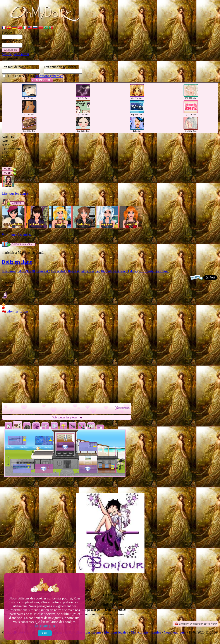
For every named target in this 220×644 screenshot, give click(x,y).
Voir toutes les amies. (17, 235)
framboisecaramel (157, 271)
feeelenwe (9, 271)
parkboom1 (121, 271)
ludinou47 (43, 271)
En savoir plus (45, 626)
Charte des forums (88, 632)
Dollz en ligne (17, 262)
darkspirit (137, 271)
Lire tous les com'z (15, 193)
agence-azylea (90, 271)
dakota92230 (26, 271)
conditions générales (49, 76)
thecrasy (74, 271)
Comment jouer (175, 632)
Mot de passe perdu (15, 54)
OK (45, 633)
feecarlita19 (59, 271)
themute (107, 271)
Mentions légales (116, 632)
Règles (156, 632)
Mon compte (140, 632)
